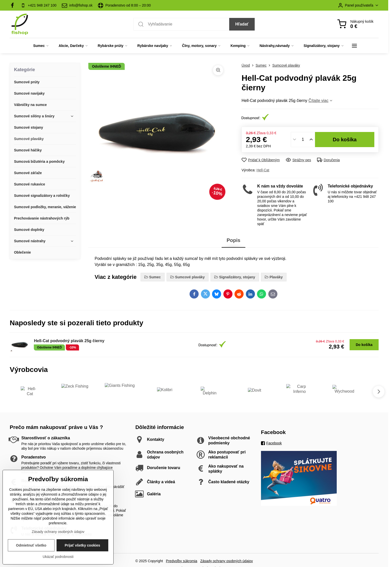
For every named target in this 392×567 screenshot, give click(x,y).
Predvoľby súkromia (181, 561)
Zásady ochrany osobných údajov (227, 561)
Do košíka (345, 140)
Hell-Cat (263, 170)
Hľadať (242, 24)
